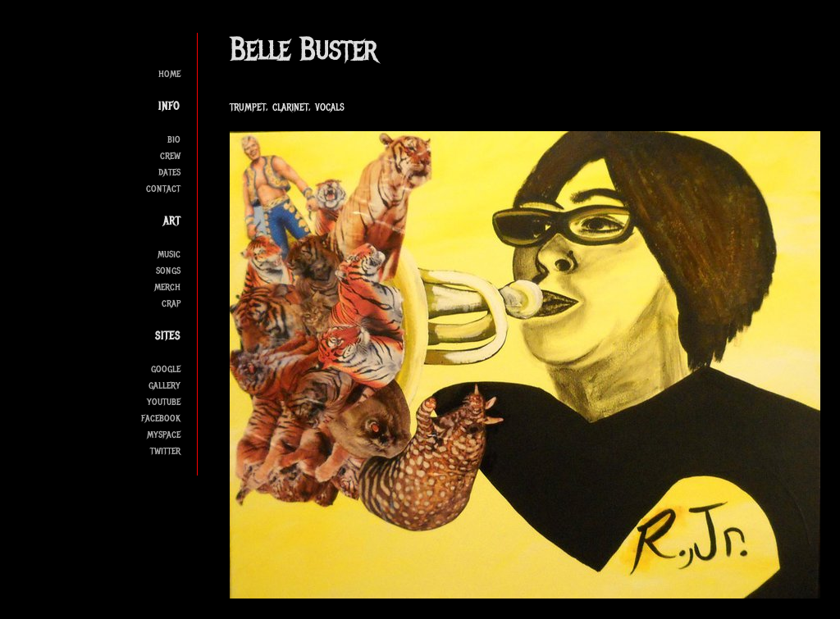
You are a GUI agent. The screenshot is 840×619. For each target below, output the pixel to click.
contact (163, 188)
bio (174, 139)
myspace (164, 434)
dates (169, 172)
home (169, 73)
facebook (161, 418)
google (166, 369)
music (169, 254)
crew (170, 155)
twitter (165, 451)
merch (167, 287)
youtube (164, 401)
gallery (164, 385)
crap (171, 303)
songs (168, 270)
